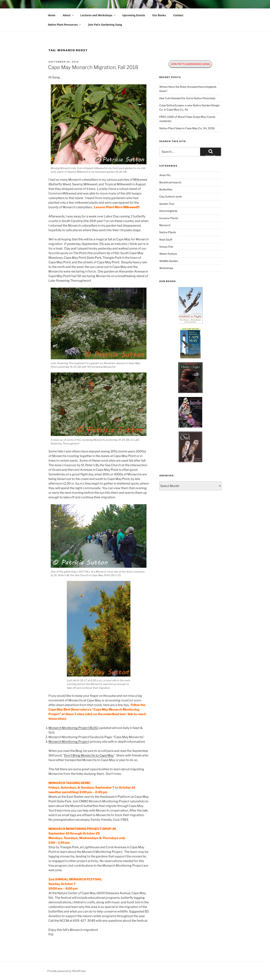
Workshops (166, 268)
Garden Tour (167, 204)
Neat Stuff (166, 240)
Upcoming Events (134, 15)
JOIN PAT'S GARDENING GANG (190, 64)
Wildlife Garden (169, 261)
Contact (178, 15)
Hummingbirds (168, 211)
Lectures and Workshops (98, 15)
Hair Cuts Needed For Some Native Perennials (187, 98)
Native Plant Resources (65, 25)
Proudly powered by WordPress (67, 971)
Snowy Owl (166, 247)
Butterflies (166, 189)
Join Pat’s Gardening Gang (105, 25)
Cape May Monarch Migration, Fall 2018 (93, 67)
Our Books (159, 15)
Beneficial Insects (170, 182)
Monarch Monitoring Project (69, 742)
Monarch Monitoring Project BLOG (73, 728)
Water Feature (168, 254)
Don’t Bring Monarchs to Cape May (89, 755)
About (68, 15)
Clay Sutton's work (171, 196)
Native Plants (168, 232)
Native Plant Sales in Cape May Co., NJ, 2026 (187, 128)
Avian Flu (165, 175)
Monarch (165, 225)
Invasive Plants (169, 218)
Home (52, 15)
